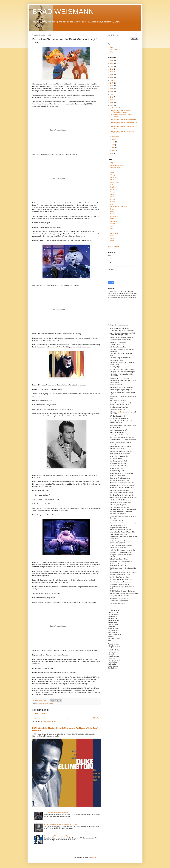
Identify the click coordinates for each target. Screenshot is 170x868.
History (112, 192)
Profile (112, 226)
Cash (116, 456)
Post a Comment (41, 714)
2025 (112, 61)
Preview (112, 224)
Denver (112, 180)
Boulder (112, 172)
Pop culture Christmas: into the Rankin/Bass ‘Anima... (121, 111)
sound (112, 236)
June (113, 145)
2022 (112, 69)
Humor (51, 704)
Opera (112, 211)
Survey (112, 238)
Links (111, 52)
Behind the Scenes (116, 168)
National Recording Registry (118, 207)
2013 (112, 94)
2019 (112, 78)
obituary (112, 209)
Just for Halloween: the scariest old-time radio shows (61, 824)
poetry (112, 219)
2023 (112, 66)
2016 (112, 86)
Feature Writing (114, 182)
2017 (112, 83)
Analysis (40, 704)
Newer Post (37, 718)
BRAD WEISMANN (63, 12)
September (115, 136)
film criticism (113, 187)
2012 (112, 97)
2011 (112, 100)
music (111, 204)
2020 (112, 75)
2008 (112, 154)
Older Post (97, 718)
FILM (111, 185)
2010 (112, 103)
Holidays (46, 704)
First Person (113, 190)
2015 (112, 89)
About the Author (115, 49)
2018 (112, 80)
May (113, 148)
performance (114, 216)
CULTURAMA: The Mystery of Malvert (56, 813)
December (115, 108)
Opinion (112, 214)
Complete (120, 412)
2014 (112, 91)
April (113, 150)
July (113, 142)
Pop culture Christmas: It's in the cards (124, 119)
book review (113, 170)
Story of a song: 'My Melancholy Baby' (56, 836)
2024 (112, 64)
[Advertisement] (119, 311)
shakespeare (114, 233)
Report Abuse (113, 247)
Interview (112, 199)
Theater (112, 241)
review (112, 231)
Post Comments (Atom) (49, 721)
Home (67, 718)
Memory (112, 202)
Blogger (94, 857)
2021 (112, 72)
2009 (112, 105)
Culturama (113, 177)
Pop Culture (113, 221)
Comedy (112, 175)
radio (111, 229)
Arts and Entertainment (117, 165)
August (114, 139)
